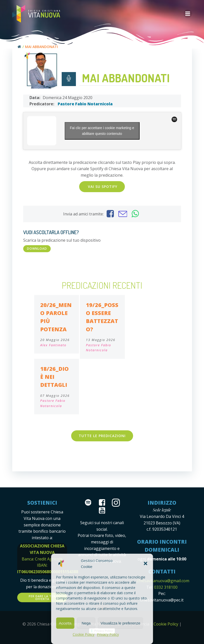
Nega (86, 623)
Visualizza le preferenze (120, 623)
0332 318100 (166, 587)
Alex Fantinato (53, 345)
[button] (146, 563)
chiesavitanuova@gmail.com (163, 581)
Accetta (65, 623)
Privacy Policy (108, 634)
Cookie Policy (84, 634)
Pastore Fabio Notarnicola (85, 104)
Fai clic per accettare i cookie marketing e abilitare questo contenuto (102, 131)
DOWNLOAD (37, 249)
